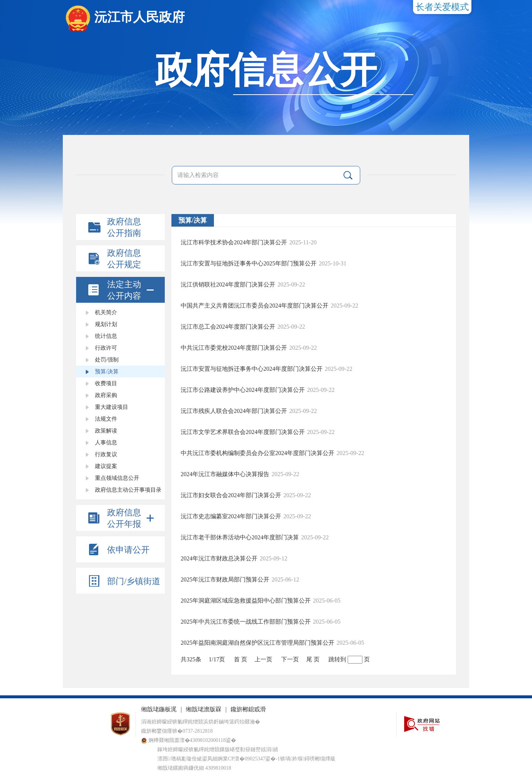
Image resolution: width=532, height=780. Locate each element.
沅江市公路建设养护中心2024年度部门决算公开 (243, 390)
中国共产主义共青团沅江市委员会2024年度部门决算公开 (255, 306)
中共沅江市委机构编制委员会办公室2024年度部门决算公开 (258, 453)
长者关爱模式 (442, 7)
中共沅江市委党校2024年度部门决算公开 (234, 348)
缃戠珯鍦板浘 (159, 709)
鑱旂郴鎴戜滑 (248, 709)
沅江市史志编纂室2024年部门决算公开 (231, 516)
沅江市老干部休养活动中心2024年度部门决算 (240, 537)
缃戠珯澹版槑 (204, 709)
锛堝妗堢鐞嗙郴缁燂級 (308, 759)
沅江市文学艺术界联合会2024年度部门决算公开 (243, 432)
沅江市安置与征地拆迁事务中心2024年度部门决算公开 (252, 369)
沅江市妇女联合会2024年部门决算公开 (231, 495)
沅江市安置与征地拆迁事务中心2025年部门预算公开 (249, 263)
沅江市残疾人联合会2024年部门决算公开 (234, 411)
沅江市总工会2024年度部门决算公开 (228, 327)
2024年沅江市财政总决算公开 (219, 558)
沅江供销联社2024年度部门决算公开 (228, 284)
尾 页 (313, 659)
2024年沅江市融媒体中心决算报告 (225, 474)
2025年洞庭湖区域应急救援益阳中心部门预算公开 (246, 601)
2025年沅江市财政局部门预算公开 (225, 579)
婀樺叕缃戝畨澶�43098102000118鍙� (189, 740)
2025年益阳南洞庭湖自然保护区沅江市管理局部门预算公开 (258, 643)
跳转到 (337, 659)
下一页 (290, 659)
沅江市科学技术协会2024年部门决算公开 (234, 242)
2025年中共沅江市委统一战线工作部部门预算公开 (246, 622)
